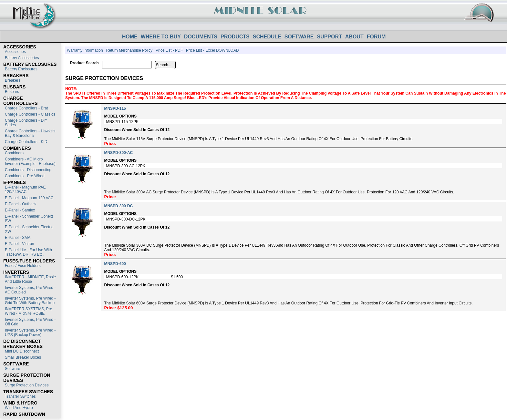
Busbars (12, 92)
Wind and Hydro (19, 408)
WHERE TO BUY (161, 37)
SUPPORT (329, 37)
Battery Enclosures (21, 69)
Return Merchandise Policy (129, 50)
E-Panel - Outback (21, 204)
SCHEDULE (267, 37)
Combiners (14, 153)
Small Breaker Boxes (23, 357)
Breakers (13, 80)
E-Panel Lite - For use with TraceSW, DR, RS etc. (28, 252)
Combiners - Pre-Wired (25, 176)
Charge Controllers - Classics (30, 114)
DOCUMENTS (201, 37)
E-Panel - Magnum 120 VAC (29, 198)
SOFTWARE (299, 37)
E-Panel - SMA (18, 238)
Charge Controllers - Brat (26, 108)
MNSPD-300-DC (118, 206)
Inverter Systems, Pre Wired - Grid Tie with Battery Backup (30, 301)
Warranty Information (85, 50)
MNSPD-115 (115, 108)
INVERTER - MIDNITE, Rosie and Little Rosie (30, 279)
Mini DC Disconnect (22, 351)
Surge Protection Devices (27, 385)
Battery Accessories (22, 58)
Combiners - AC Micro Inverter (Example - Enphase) (30, 161)
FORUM (376, 37)
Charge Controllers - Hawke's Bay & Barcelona (30, 133)
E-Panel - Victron (20, 244)
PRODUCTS (235, 37)
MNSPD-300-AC (118, 153)
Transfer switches (20, 396)
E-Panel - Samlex (20, 210)
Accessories (15, 52)
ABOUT (354, 37)
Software (12, 369)
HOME (130, 37)
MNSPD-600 (115, 264)
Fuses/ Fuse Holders (23, 266)
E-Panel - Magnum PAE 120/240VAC (25, 190)
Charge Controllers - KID (26, 142)
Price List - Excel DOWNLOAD (212, 50)
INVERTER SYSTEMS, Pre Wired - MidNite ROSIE (28, 311)
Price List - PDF (169, 50)
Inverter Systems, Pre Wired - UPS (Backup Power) (30, 333)
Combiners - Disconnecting (28, 170)
